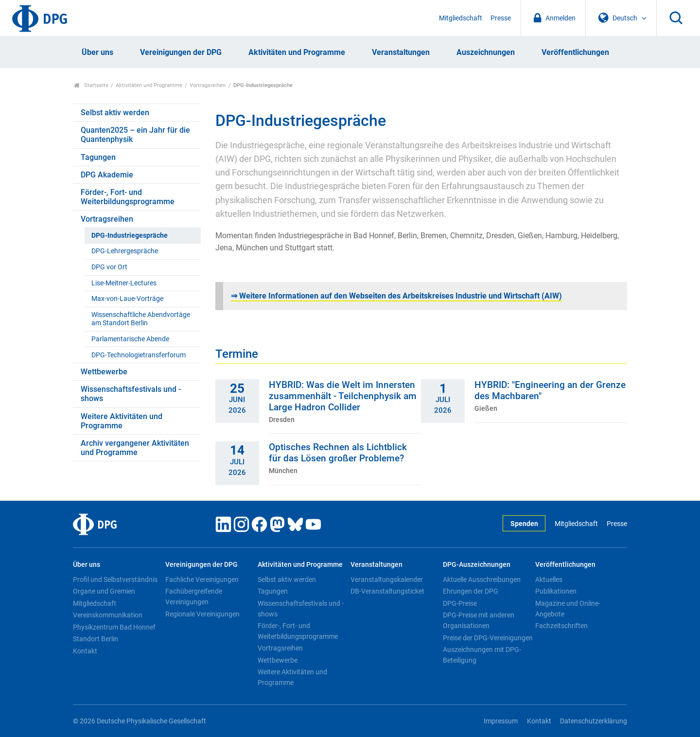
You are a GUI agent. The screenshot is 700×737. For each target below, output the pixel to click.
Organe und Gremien (104, 591)
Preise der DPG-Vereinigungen (488, 638)
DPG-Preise (460, 603)
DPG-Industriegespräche (130, 236)
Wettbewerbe (104, 372)
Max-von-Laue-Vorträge (127, 299)
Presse (501, 18)
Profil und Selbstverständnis (115, 579)
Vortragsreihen (208, 85)
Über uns (97, 52)
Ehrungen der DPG (471, 591)
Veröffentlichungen (575, 52)
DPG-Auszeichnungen (477, 565)
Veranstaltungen (401, 52)
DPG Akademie (107, 175)
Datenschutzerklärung (594, 721)
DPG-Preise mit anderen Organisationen (479, 620)
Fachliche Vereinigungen (202, 579)
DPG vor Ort (109, 267)
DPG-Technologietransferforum (139, 355)
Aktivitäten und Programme (297, 52)
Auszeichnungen (486, 52)
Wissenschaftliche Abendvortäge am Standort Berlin (141, 319)
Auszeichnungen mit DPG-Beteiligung (482, 655)
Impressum (501, 721)
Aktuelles (549, 579)
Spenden (524, 524)
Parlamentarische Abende (130, 339)
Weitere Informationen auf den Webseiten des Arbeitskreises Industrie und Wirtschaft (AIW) (396, 296)
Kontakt (85, 651)
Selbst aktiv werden (115, 113)
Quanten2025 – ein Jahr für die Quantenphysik (135, 135)
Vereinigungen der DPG (181, 52)
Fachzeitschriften (561, 626)
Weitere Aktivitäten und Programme (122, 421)
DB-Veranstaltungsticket (387, 591)
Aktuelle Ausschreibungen (482, 579)
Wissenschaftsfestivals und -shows (131, 394)
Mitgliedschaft (461, 18)
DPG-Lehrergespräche (125, 251)
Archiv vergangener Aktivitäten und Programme (135, 448)
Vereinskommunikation (108, 615)
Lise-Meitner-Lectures (124, 283)
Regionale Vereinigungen (202, 614)
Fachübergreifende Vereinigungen (194, 597)
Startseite (91, 85)
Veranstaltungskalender (387, 579)
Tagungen (98, 157)
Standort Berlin (96, 639)
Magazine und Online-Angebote (568, 609)
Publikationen (556, 591)
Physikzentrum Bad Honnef (114, 627)
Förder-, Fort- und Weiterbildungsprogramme (128, 197)
